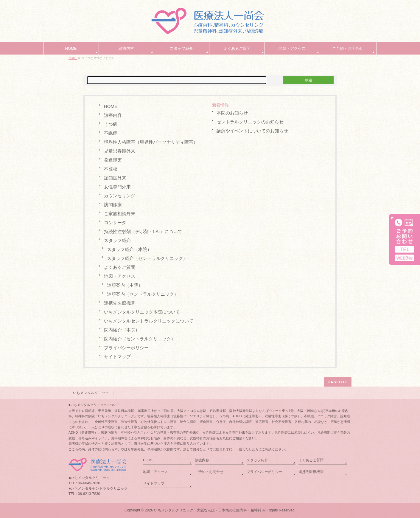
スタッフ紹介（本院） (129, 249)
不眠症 (111, 133)
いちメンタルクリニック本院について (142, 312)
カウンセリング (120, 196)
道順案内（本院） (125, 285)
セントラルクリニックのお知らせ (250, 122)
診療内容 (113, 115)
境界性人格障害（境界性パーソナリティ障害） (151, 142)
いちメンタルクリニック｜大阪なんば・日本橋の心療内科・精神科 (208, 510)
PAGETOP (338, 382)
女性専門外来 (117, 187)
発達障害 (113, 160)
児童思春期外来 (120, 151)
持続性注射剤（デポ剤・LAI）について (143, 231)
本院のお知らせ (232, 113)
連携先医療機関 (120, 303)
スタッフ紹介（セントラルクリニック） (147, 258)
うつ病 (111, 124)
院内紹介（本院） (122, 330)
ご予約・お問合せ (209, 472)
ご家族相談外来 (120, 214)
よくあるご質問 (120, 267)
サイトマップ (117, 357)
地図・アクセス (120, 276)
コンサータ (115, 222)
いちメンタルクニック (91, 393)
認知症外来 (115, 178)
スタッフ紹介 (117, 240)
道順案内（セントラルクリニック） (143, 294)
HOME (73, 58)
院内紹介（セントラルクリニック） (140, 339)
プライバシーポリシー (126, 348)
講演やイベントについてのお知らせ (252, 131)
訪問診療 (113, 205)
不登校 (111, 169)
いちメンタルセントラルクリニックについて (149, 321)
